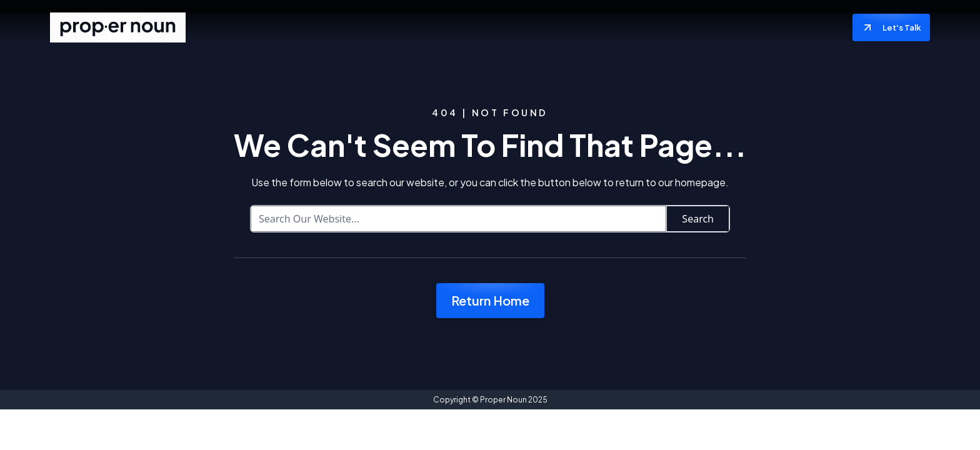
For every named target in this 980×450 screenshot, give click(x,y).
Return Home (490, 300)
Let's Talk (891, 27)
